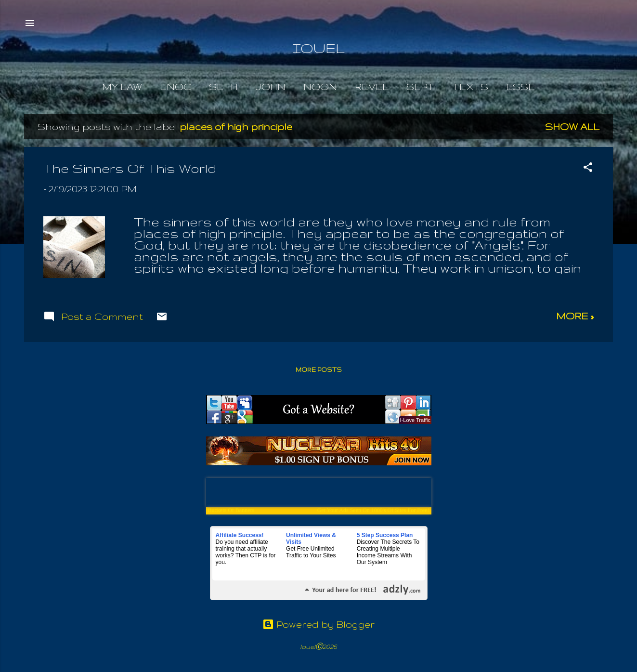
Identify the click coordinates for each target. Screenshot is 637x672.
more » (575, 316)
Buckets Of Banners (231, 510)
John (271, 87)
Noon (320, 87)
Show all (572, 127)
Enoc (175, 87)
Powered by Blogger (318, 624)
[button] (588, 168)
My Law (122, 87)
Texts (470, 87)
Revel (372, 87)
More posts (319, 370)
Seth (223, 87)
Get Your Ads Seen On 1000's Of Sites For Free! (373, 510)
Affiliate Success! (240, 535)
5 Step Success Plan (385, 535)
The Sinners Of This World (130, 168)
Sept (420, 87)
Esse (520, 87)
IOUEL (319, 48)
